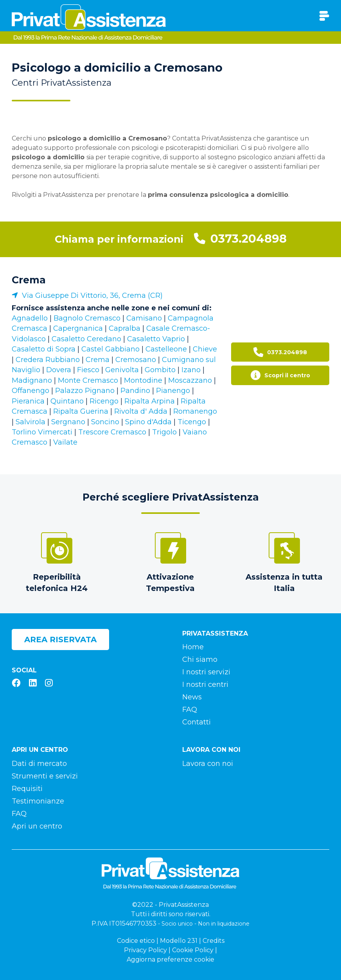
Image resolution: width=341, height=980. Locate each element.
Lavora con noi (208, 764)
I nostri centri (205, 685)
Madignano (32, 380)
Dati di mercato (39, 764)
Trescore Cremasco (112, 432)
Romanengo (195, 411)
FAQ (190, 710)
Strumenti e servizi (45, 776)
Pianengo (173, 391)
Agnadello (30, 318)
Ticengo (192, 422)
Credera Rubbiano (48, 360)
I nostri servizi (206, 672)
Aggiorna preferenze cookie (170, 959)
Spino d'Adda (148, 422)
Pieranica (28, 401)
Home (193, 647)
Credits (214, 941)
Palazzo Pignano (85, 391)
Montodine (143, 380)
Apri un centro (37, 826)
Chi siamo (200, 659)
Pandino (135, 391)
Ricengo (104, 401)
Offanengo (31, 391)
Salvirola (31, 422)
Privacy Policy (145, 950)
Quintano (67, 401)
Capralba (125, 328)
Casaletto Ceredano (86, 339)
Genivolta (122, 370)
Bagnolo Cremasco (87, 318)
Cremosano (136, 360)
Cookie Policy (193, 950)
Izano (191, 370)
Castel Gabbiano (110, 349)
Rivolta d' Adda (141, 411)
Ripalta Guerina (81, 411)
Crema (29, 280)
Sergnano (68, 422)
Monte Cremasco (88, 380)
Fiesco (88, 370)
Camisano (144, 318)
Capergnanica (78, 328)
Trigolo (164, 432)
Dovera (59, 370)
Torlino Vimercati (42, 432)
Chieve (205, 349)
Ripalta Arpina (150, 401)
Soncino (105, 422)
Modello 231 (179, 941)
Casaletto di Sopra (44, 349)
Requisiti (27, 789)
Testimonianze (38, 801)
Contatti (197, 722)
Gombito (160, 370)
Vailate (65, 442)
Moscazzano (190, 380)
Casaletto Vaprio (156, 339)
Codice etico (136, 941)
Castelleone (166, 349)
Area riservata (60, 640)
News (192, 697)
